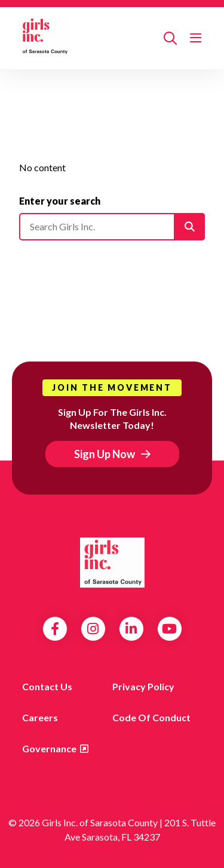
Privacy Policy (143, 686)
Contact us (47, 686)
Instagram (93, 629)
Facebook (55, 629)
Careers (40, 717)
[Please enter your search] (112, 227)
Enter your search (60, 201)
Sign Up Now (105, 454)
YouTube (169, 629)
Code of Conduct (151, 717)
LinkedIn (131, 629)
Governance (49, 748)
